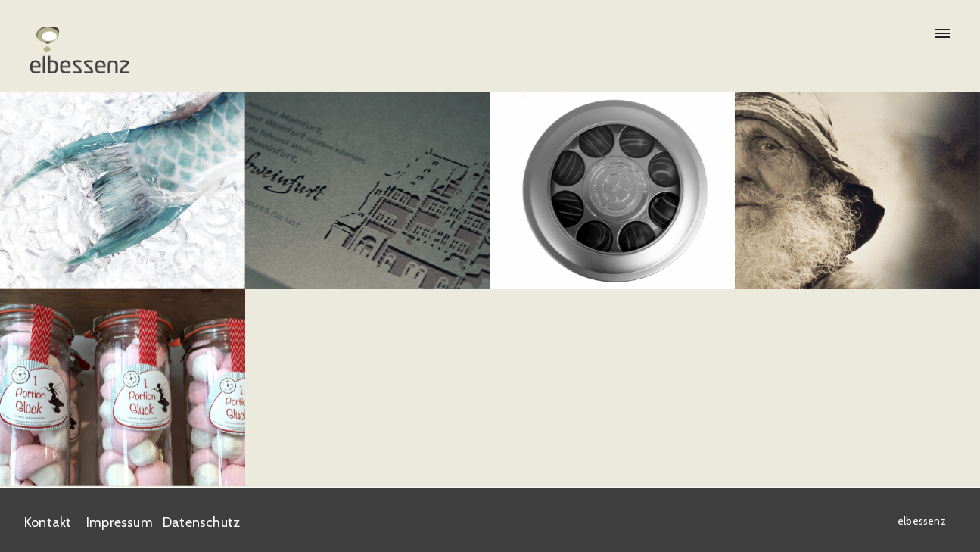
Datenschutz (201, 522)
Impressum (120, 522)
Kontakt (48, 522)
